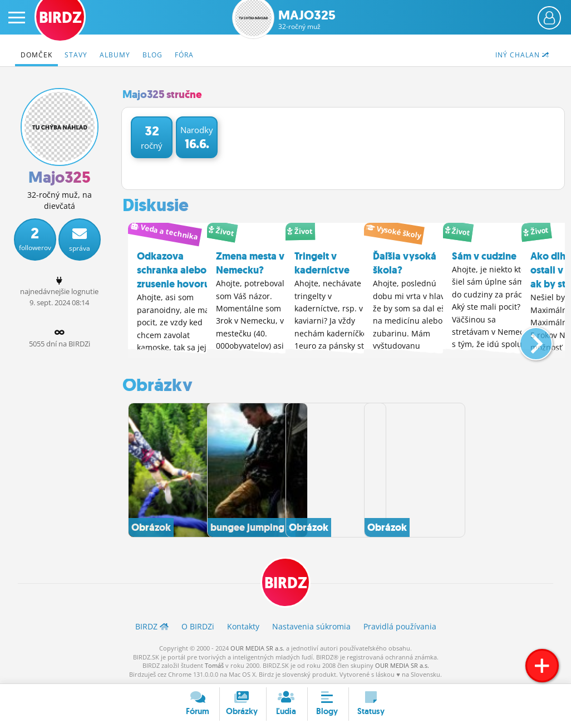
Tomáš (214, 665)
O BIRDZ (198, 626)
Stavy (76, 55)
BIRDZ (286, 582)
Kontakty (243, 626)
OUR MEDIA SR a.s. (257, 648)
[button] (527, 338)
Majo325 (307, 20)
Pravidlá (400, 626)
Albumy (115, 55)
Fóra (184, 55)
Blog (152, 55)
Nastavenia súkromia (311, 626)
